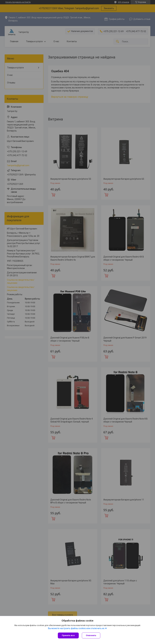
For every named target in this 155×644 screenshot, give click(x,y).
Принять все (68, 635)
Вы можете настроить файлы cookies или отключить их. (76, 628)
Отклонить (91, 635)
